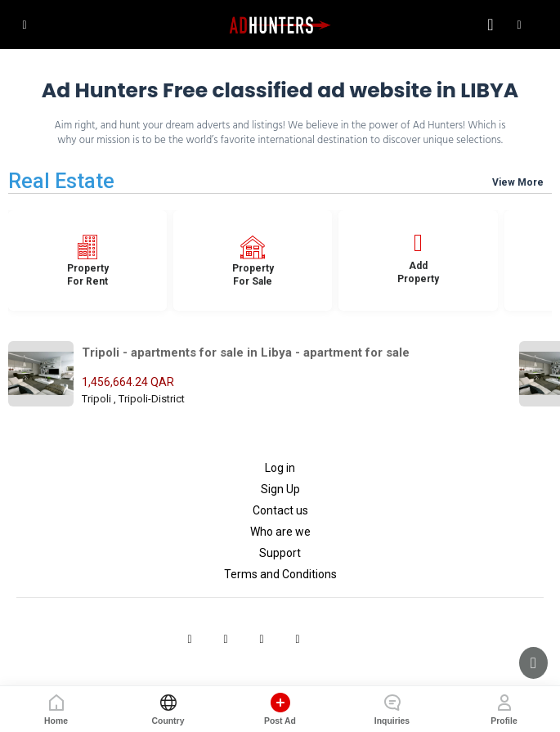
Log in (280, 468)
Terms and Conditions (280, 574)
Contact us (280, 510)
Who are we (280, 532)
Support (280, 553)
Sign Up (280, 489)
